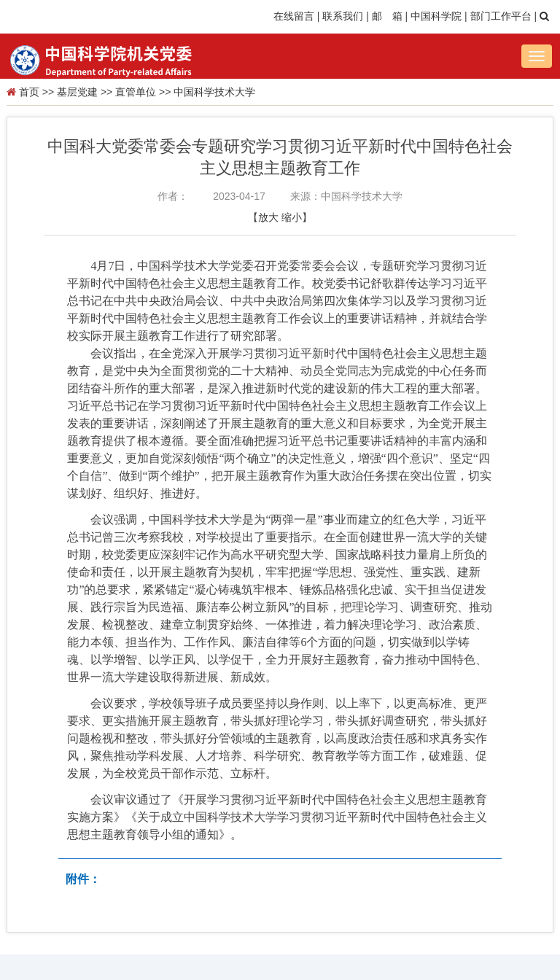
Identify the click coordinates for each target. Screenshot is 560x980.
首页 (29, 92)
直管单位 (136, 92)
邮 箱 (387, 16)
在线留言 (294, 16)
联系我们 (343, 16)
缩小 (292, 217)
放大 (268, 217)
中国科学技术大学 (214, 92)
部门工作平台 (501, 16)
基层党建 (77, 92)
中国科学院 (436, 16)
